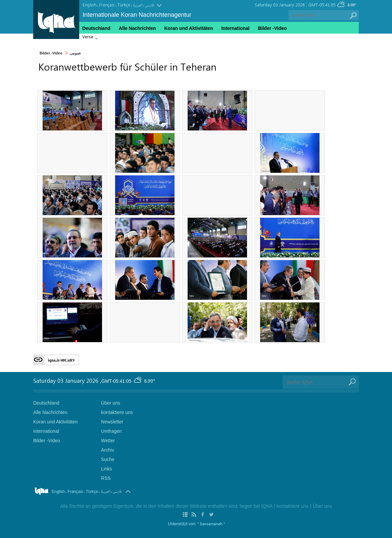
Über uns (111, 403)
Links (107, 469)
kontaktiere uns (117, 412)
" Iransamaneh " (211, 524)
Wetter (108, 441)
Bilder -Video (51, 53)
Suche (108, 459)
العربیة (138, 5)
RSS (106, 478)
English (89, 5)
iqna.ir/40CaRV (62, 360)
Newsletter (112, 422)
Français (107, 5)
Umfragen (111, 431)
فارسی (149, 5)
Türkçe (124, 5)
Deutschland (96, 28)
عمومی (76, 53)
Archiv (108, 450)
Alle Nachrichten (137, 28)
